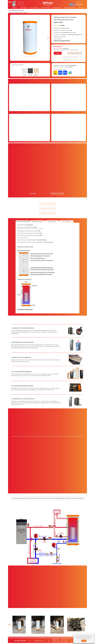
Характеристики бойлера (23, 221)
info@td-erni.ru (79, 2)
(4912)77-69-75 (56, 642)
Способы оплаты (52, 221)
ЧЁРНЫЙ (30, 75)
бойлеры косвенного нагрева (21, 12)
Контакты (81, 8)
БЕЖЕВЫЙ (36, 75)
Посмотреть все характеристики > (62, 41)
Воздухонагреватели (70, 8)
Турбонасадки (24, 8)
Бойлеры (15, 8)
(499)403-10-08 (21, 4)
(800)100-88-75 (21, 2)
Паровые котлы (57, 8)
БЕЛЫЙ (24, 75)
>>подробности (65, 48)
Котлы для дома (34, 8)
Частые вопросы (66, 221)
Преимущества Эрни (37, 221)
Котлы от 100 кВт (45, 8)
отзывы (62, 25)
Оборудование (11, 12)
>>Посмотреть (70, 67)
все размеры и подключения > (25, 309)
